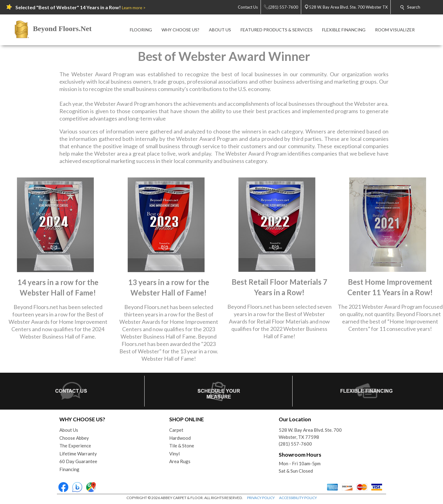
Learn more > (134, 8)
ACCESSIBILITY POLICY (298, 498)
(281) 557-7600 (295, 444)
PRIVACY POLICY (261, 498)
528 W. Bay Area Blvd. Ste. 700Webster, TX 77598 (310, 433)
